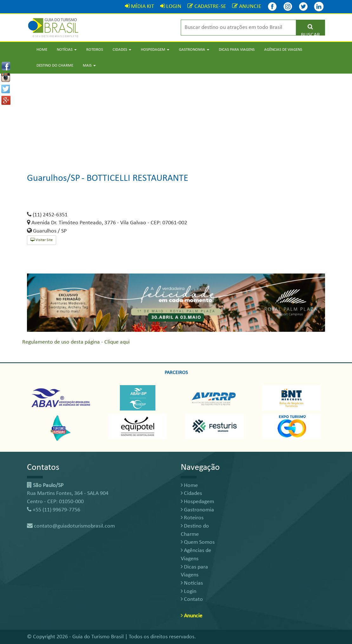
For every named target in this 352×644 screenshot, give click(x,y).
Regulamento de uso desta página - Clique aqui (76, 342)
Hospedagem (197, 502)
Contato (192, 599)
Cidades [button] (122, 50)
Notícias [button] (67, 50)
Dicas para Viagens (237, 50)
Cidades (191, 493)
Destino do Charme (55, 66)
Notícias (192, 583)
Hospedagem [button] (155, 50)
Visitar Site (42, 240)
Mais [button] (89, 66)
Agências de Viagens (283, 50)
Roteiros (95, 50)
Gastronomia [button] (194, 50)
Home (42, 50)
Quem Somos (198, 542)
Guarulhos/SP (54, 178)
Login (189, 591)
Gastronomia (197, 510)
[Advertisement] (176, 118)
